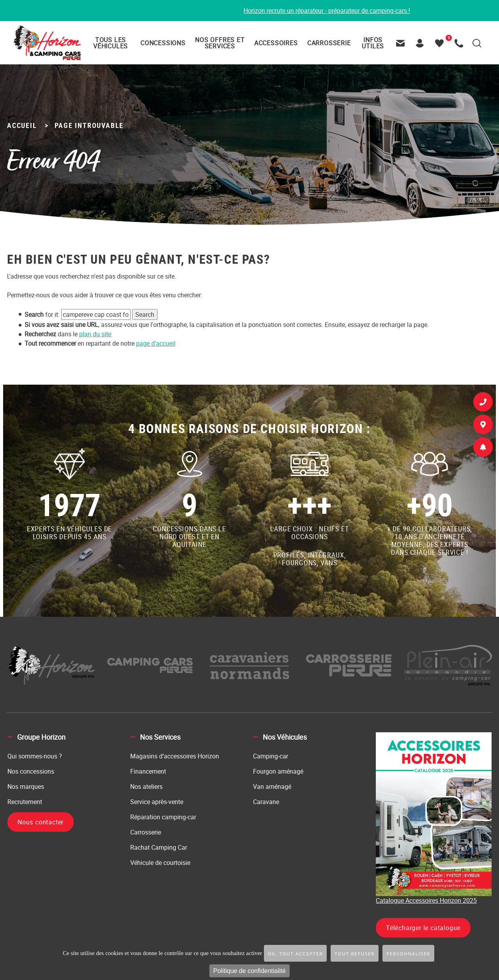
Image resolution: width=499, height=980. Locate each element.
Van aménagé (272, 786)
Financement (148, 771)
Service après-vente (157, 802)
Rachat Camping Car (159, 847)
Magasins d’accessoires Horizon (175, 756)
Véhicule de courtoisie (160, 863)
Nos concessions (31, 771)
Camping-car (271, 756)
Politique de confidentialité (249, 971)
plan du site (95, 334)
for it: (42, 314)
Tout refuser (355, 954)
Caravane (266, 802)
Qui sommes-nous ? (35, 756)
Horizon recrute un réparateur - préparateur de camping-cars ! (348, 11)
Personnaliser (408, 954)
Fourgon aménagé (278, 771)
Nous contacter (41, 822)
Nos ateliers (146, 786)
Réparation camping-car (163, 817)
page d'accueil (156, 343)
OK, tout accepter (295, 954)
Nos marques (26, 786)
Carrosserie (146, 832)
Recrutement (25, 802)
